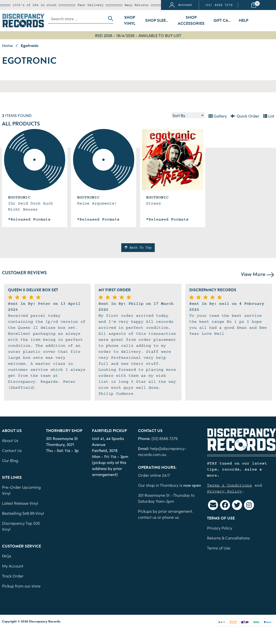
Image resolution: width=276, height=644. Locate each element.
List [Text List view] (269, 116)
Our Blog (10, 460)
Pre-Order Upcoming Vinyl (21, 490)
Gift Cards (225, 20)
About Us (10, 440)
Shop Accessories (191, 20)
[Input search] (77, 18)
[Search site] (109, 18)
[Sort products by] (188, 115)
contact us (147, 517)
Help (243, 20)
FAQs (7, 556)
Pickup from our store (21, 586)
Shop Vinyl (130, 20)
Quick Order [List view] (245, 116)
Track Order (13, 576)
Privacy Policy (224, 491)
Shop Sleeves (158, 20)
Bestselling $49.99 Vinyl (23, 513)
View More (257, 274)
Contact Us (12, 450)
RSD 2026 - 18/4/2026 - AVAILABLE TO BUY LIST (138, 35)
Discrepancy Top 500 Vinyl (21, 526)
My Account (13, 566)
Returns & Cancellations (228, 538)
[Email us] (213, 505)
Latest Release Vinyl (20, 503)
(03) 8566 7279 (218, 5)
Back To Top (138, 247)
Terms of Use (219, 548)
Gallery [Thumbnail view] (218, 116)
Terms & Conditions (229, 485)
